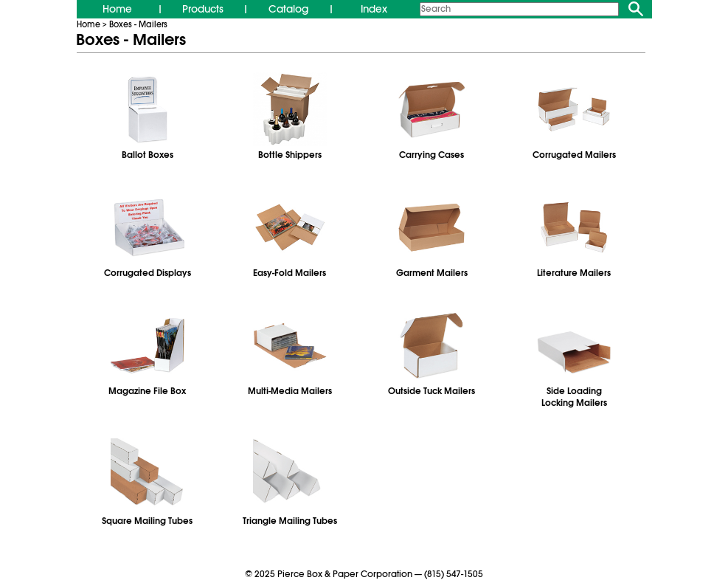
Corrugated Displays (148, 273)
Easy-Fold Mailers (290, 273)
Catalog (288, 9)
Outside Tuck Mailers (431, 391)
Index (374, 9)
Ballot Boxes (148, 155)
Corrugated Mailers (574, 155)
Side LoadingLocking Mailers (574, 397)
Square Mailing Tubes (147, 521)
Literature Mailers (574, 273)
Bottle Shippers (290, 155)
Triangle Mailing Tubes (290, 521)
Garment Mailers (432, 273)
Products (203, 9)
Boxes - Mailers (138, 24)
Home (117, 9)
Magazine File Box (147, 391)
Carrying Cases (431, 155)
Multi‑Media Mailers (290, 391)
